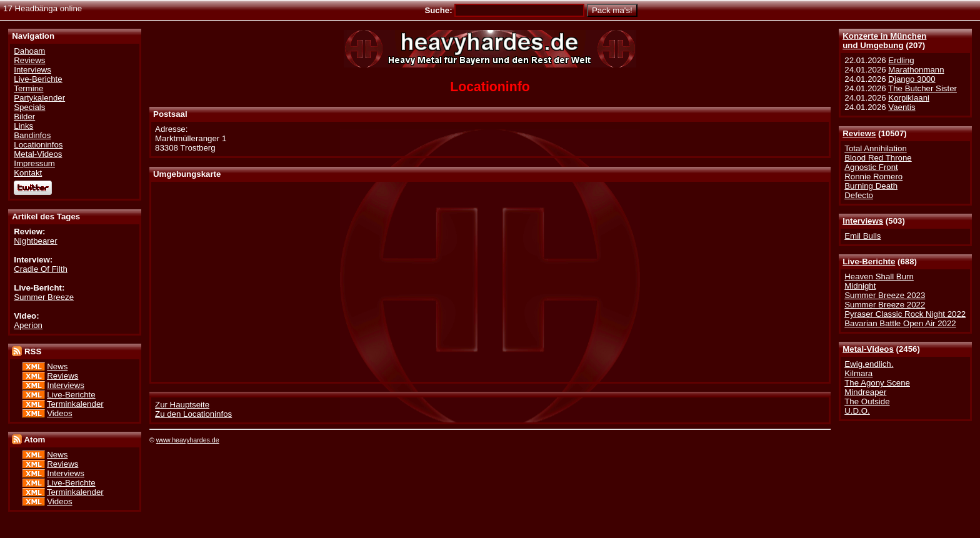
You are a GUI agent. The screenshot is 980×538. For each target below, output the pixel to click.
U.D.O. (857, 411)
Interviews (863, 221)
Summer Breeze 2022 (885, 305)
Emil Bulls (862, 236)
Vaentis (902, 107)
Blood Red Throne (878, 158)
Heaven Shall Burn (879, 276)
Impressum (34, 163)
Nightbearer (35, 241)
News (57, 366)
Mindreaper (865, 392)
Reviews (859, 133)
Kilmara (858, 373)
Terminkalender (75, 404)
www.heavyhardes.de (188, 440)
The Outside (867, 401)
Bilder (24, 117)
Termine (28, 88)
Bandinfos (32, 135)
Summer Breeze (44, 297)
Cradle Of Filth (41, 269)
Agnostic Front (871, 167)
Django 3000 (912, 79)
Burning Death (871, 186)
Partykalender (39, 98)
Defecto (859, 195)
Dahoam (29, 51)
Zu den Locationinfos (193, 414)
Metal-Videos (868, 349)
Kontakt (28, 173)
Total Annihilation (876, 148)
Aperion (28, 325)
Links (23, 126)
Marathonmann (916, 70)
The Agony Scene (877, 383)
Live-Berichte (869, 262)
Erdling (901, 60)
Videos (59, 413)
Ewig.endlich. (869, 364)
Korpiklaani (909, 98)
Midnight (860, 286)
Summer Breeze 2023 (885, 295)
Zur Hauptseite (182, 405)
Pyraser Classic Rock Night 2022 (905, 314)
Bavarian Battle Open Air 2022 (900, 323)
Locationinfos (38, 145)
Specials (29, 107)
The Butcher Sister (922, 88)
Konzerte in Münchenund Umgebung (884, 41)
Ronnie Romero (873, 177)
